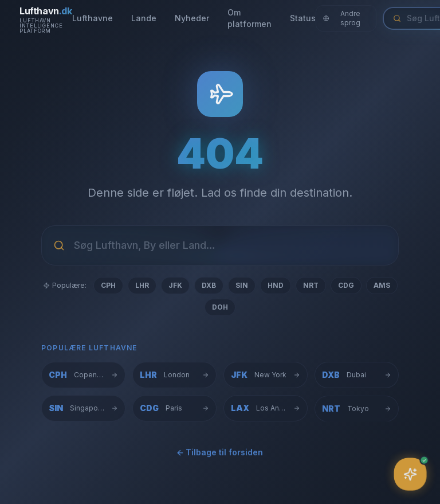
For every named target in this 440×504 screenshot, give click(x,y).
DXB (209, 285)
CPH (108, 285)
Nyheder (192, 18)
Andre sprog (342, 18)
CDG (346, 285)
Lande (144, 18)
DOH (220, 307)
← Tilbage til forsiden (220, 454)
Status (303, 18)
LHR (142, 285)
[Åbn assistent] (410, 474)
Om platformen (250, 18)
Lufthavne (93, 18)
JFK (175, 285)
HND (276, 285)
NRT (311, 285)
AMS (382, 285)
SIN (242, 285)
